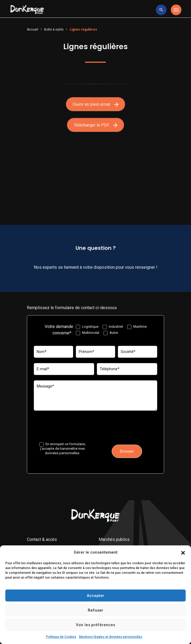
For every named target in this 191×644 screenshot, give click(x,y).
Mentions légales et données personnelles (111, 637)
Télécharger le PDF (95, 125)
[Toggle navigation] (176, 10)
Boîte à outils (54, 30)
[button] (183, 553)
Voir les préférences (95, 625)
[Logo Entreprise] (27, 10)
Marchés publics (114, 539)
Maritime (137, 327)
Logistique (87, 327)
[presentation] (74, 426)
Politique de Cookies (61, 637)
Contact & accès (42, 539)
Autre (111, 333)
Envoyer (127, 451)
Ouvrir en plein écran (95, 104)
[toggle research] (161, 10)
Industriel (113, 327)
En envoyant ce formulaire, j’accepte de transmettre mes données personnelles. (63, 449)
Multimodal (88, 333)
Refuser (95, 610)
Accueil (32, 30)
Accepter (95, 596)
